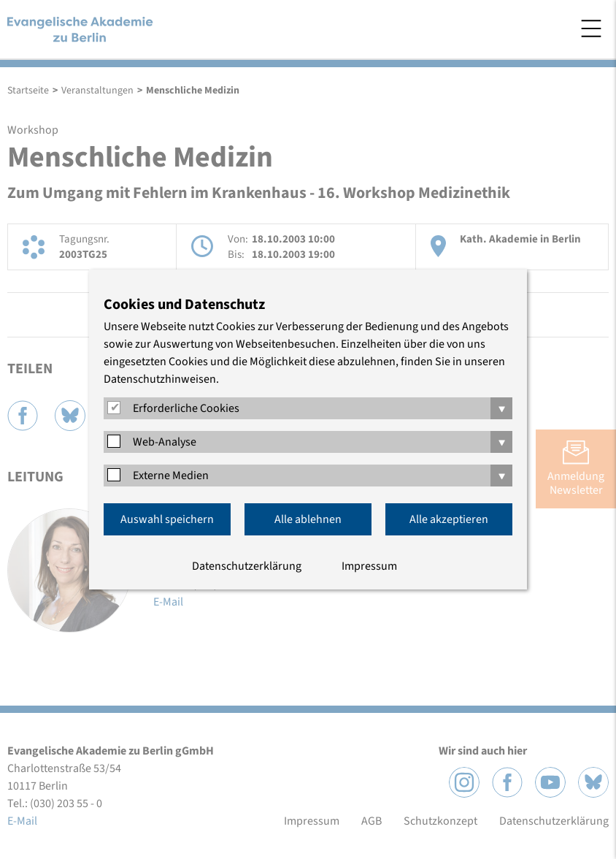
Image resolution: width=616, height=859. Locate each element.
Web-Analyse (165, 442)
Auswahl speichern (167, 519)
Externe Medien (171, 476)
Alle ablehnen (308, 519)
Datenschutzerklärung (247, 566)
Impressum (369, 566)
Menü (591, 28)
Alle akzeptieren (449, 519)
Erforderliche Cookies (186, 408)
